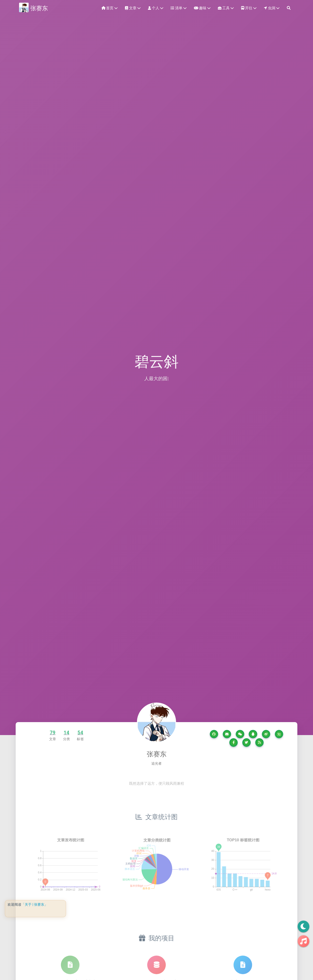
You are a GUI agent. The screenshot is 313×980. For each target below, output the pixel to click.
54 (80, 733)
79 (53, 733)
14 (66, 733)
